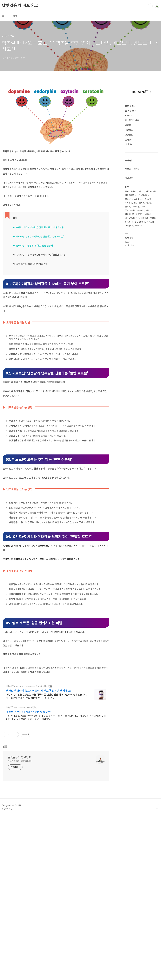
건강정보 (129, 222)
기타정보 (129, 232)
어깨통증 (153, 306)
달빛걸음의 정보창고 (20, 6)
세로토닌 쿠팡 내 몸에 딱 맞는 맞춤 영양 (28, 875)
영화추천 (148, 302)
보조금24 (129, 287)
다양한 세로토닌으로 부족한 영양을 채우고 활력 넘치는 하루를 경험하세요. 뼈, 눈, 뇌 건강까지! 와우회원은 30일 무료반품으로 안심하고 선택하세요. (56, 881)
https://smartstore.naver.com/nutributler (27, 850)
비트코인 (139, 302)
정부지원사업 (139, 290)
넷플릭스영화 (151, 279)
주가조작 (139, 313)
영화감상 (144, 306)
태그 (15, 16)
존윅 (127, 279)
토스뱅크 (141, 298)
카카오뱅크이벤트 (132, 306)
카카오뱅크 (151, 309)
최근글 (128, 256)
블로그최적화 (130, 298)
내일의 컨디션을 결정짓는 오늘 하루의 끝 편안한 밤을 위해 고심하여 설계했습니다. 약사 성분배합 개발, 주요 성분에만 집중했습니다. (46, 860)
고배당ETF (129, 313)
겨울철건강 (129, 302)
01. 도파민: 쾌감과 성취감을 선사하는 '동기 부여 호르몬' (38, 268)
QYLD (128, 309)
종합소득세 (139, 287)
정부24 (134, 309)
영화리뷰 (150, 298)
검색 (150, 6)
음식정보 (129, 227)
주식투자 (129, 290)
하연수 (149, 290)
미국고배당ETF (131, 283)
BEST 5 (129, 203)
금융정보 (129, 213)
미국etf (148, 287)
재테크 (142, 279)
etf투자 (142, 309)
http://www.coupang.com (19, 871)
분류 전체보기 (131, 193)
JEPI (143, 294)
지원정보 (129, 218)
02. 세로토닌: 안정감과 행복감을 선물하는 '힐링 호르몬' (38, 277)
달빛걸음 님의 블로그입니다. (20, 925)
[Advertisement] (56, 105)
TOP (157, 970)
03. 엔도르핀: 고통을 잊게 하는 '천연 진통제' (33, 286)
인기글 (137, 256)
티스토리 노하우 (132, 208)
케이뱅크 (134, 279)
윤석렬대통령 (144, 283)
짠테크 (128, 294)
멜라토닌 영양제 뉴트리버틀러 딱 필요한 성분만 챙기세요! (38, 854)
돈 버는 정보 (130, 198)
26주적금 (136, 294)
